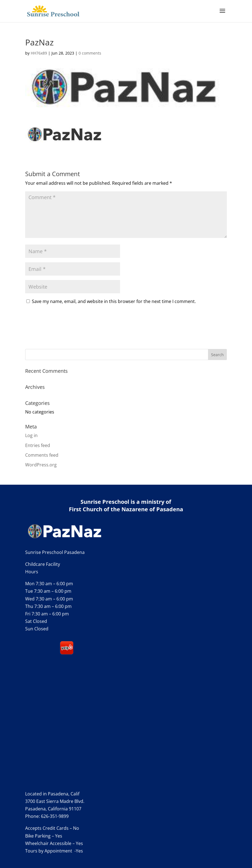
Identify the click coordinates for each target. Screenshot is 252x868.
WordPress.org (41, 465)
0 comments (90, 53)
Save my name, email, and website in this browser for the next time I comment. (114, 301)
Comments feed (42, 455)
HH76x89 (39, 53)
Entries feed (38, 445)
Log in (31, 435)
